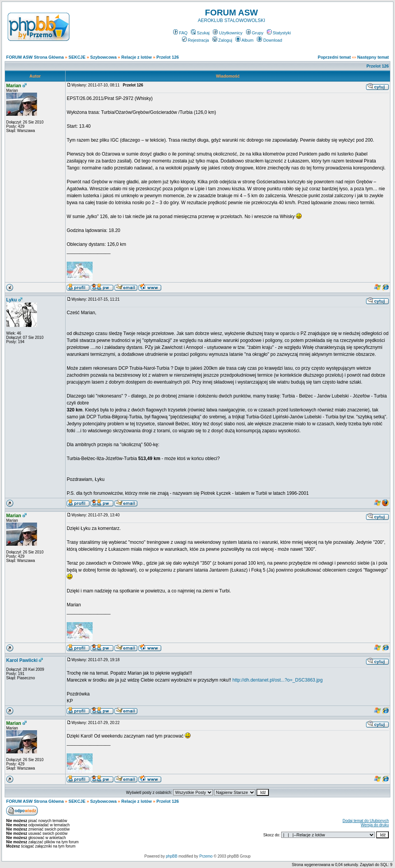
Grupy (255, 33)
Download (269, 40)
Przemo (206, 856)
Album (245, 40)
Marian (14, 86)
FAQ (180, 33)
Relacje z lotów (137, 57)
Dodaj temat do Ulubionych (366, 821)
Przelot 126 (168, 57)
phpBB (172, 856)
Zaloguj (222, 40)
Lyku (12, 300)
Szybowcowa (103, 57)
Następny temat (373, 57)
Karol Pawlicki (22, 660)
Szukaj (200, 33)
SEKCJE (77, 57)
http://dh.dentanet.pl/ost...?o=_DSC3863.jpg (277, 680)
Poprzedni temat (334, 57)
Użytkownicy (228, 33)
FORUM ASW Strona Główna (35, 57)
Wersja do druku (375, 825)
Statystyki (279, 33)
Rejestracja (196, 40)
